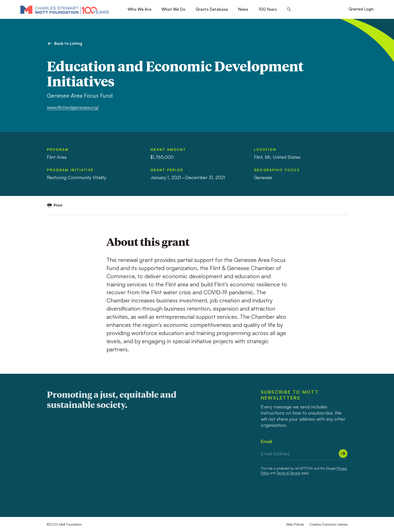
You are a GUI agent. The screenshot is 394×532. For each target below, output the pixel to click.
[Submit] (343, 454)
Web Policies (295, 524)
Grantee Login (361, 9)
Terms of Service (288, 473)
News (243, 9)
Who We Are (139, 9)
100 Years (268, 9)
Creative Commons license (328, 524)
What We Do (173, 9)
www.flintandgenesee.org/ (73, 107)
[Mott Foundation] (65, 9)
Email (266, 441)
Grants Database (212, 9)
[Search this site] (289, 10)
